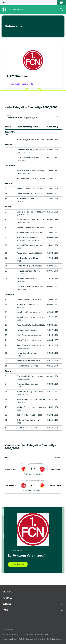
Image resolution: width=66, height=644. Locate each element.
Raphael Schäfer (24, 189)
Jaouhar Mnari (23, 366)
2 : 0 (33, 486)
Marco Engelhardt (25, 353)
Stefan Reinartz (24, 220)
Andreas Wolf (23, 232)
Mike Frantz (22, 335)
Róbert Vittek (23, 415)
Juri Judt (20, 330)
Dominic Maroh (24, 286)
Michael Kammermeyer (27, 245)
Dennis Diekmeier (25, 212)
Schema (27, 474)
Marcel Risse (22, 317)
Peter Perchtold (24, 325)
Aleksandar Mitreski (26, 238)
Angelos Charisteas (25, 384)
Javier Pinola (22, 266)
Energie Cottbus (10, 469)
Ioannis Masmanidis (26, 304)
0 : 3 (33, 469)
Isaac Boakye (23, 400)
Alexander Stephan (25, 199)
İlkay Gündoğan (24, 345)
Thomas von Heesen (26, 158)
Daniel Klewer (23, 194)
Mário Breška (23, 428)
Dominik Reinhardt (25, 279)
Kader (9, 116)
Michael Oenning (24, 150)
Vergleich (38, 474)
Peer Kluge (22, 361)
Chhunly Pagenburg (26, 420)
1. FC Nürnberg (56, 469)
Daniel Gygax (23, 299)
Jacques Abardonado (26, 271)
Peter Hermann (24, 171)
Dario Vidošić (23, 340)
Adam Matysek (23, 140)
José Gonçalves (24, 227)
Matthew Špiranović (26, 258)
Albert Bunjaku (23, 392)
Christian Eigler (24, 376)
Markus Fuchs (23, 407)
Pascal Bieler (22, 253)
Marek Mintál (23, 312)
